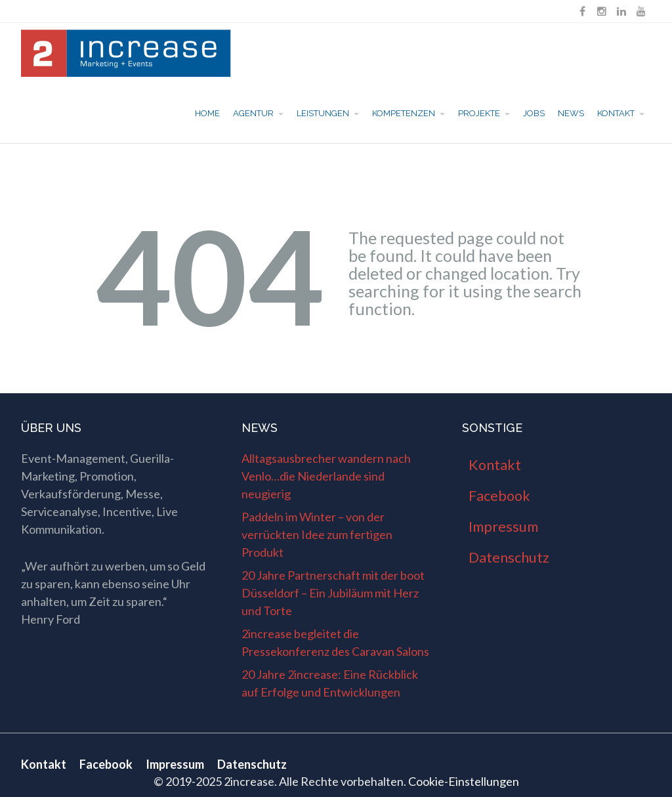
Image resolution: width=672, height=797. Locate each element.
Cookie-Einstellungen (464, 781)
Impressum (503, 527)
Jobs (534, 113)
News (571, 113)
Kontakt (616, 113)
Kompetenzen (404, 113)
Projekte (479, 113)
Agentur (253, 113)
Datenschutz (509, 557)
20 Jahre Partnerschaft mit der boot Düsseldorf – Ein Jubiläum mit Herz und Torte (333, 593)
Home (207, 113)
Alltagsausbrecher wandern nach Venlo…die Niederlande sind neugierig (326, 476)
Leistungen (323, 113)
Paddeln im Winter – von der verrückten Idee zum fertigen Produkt (317, 534)
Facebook (499, 496)
